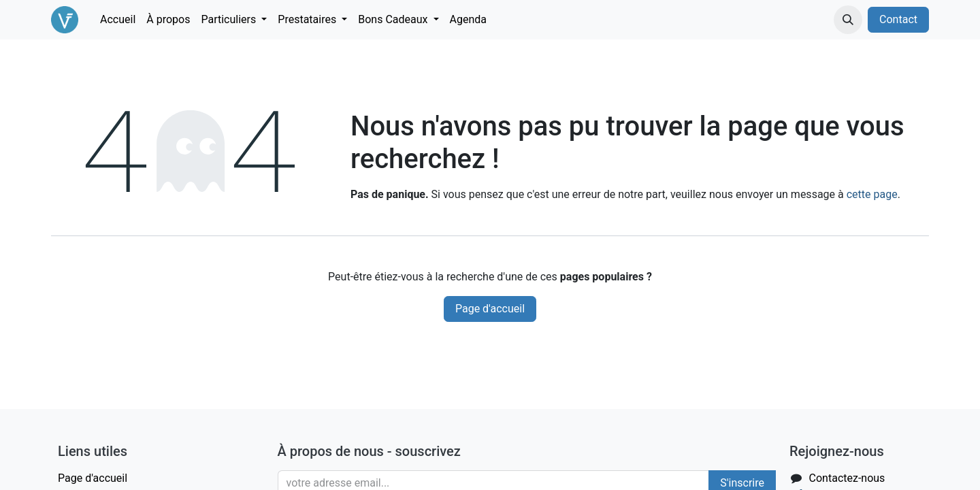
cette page (872, 194)
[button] (848, 20)
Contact (898, 19)
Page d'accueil (490, 309)
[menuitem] (118, 20)
